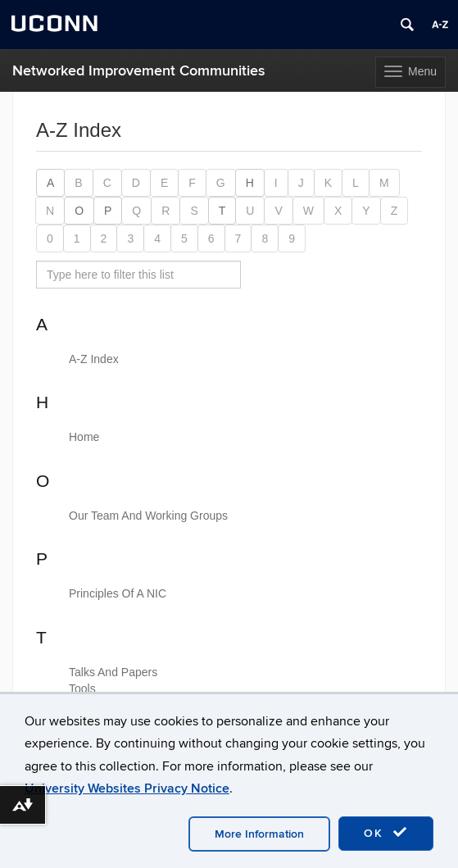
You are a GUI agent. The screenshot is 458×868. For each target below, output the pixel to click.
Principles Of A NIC (118, 593)
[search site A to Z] (138, 275)
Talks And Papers (113, 672)
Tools (82, 688)
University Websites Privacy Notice (127, 788)
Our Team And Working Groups (148, 516)
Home (84, 437)
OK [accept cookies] (386, 833)
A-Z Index (94, 359)
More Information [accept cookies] (259, 834)
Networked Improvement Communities (139, 71)
